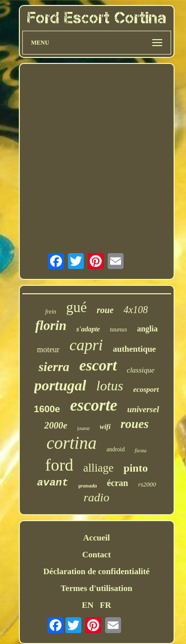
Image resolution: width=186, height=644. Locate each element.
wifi (105, 427)
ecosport (146, 389)
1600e (47, 409)
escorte (93, 405)
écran (117, 483)
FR (105, 605)
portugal (60, 385)
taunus (119, 329)
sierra (54, 367)
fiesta (140, 450)
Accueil (97, 538)
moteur (48, 349)
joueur (84, 428)
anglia (147, 329)
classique (141, 370)
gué (76, 307)
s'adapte (88, 329)
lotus (110, 386)
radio (96, 497)
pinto (136, 468)
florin (51, 325)
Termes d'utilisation (96, 588)
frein (51, 312)
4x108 (136, 310)
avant (52, 483)
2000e (56, 425)
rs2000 (147, 484)
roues (135, 424)
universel (143, 409)
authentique (134, 349)
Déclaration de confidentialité (96, 571)
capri (86, 345)
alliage (98, 468)
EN (88, 605)
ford (59, 465)
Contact (97, 555)
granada (88, 485)
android (116, 449)
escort (98, 365)
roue (105, 310)
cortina (72, 443)
